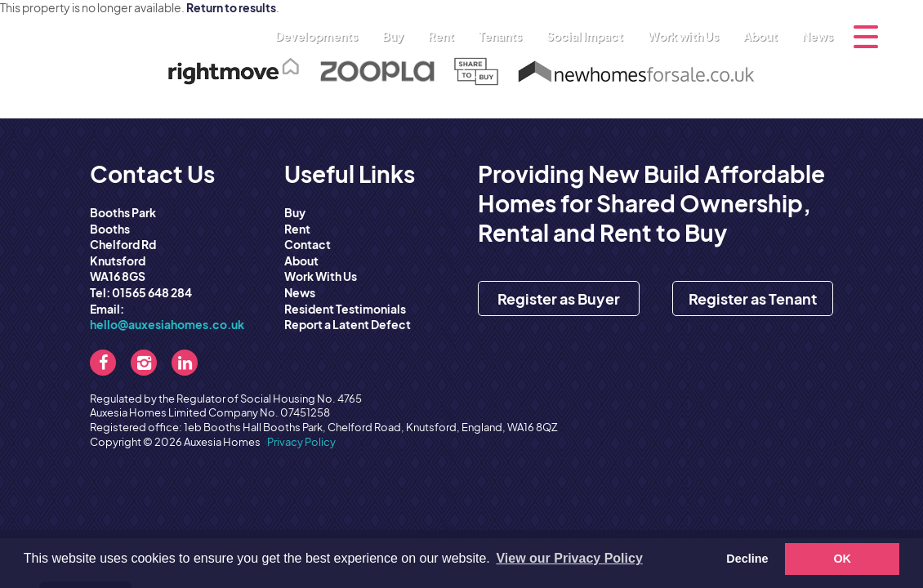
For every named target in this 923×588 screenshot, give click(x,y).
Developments (321, 36)
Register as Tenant (753, 298)
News (818, 36)
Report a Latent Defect (348, 324)
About (765, 36)
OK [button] (842, 559)
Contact (308, 244)
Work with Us (687, 36)
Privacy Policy (301, 442)
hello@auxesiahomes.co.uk (167, 324)
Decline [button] (747, 559)
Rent (445, 36)
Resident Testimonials (345, 309)
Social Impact (589, 36)
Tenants (504, 36)
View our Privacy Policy (569, 558)
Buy (397, 36)
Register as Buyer (559, 298)
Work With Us (321, 276)
